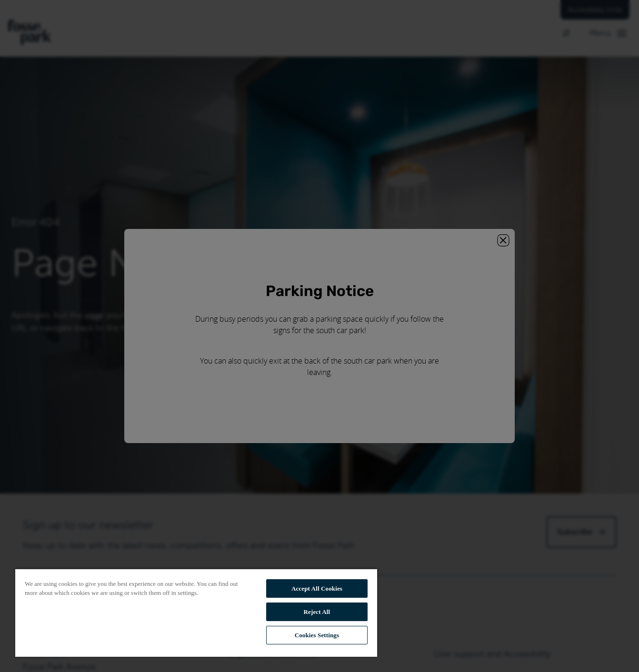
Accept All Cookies (317, 588)
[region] (196, 613)
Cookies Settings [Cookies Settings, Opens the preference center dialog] (317, 635)
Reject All (317, 612)
